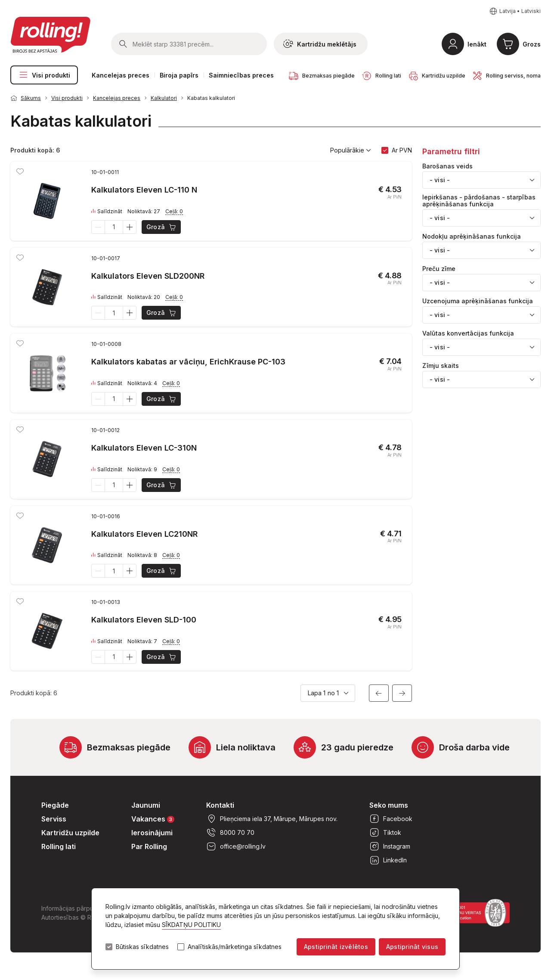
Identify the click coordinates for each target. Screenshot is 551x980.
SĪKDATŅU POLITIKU (191, 925)
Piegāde (55, 805)
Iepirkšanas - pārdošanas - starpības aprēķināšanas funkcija (479, 201)
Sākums (31, 98)
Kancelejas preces (121, 75)
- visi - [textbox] (440, 180)
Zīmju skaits (441, 366)
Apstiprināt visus (412, 947)
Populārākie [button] (351, 150)
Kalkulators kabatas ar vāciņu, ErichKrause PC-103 (188, 362)
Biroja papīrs (179, 75)
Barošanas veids (447, 166)
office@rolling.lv (236, 846)
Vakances (153, 819)
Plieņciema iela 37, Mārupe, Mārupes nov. (272, 819)
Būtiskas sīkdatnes (142, 947)
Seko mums (389, 805)
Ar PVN (402, 150)
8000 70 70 (230, 833)
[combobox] (481, 180)
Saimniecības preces (241, 75)
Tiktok (385, 833)
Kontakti (220, 805)
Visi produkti (44, 75)
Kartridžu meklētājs (320, 44)
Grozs (532, 44)
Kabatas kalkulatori (211, 98)
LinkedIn (388, 860)
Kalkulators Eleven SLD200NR (148, 276)
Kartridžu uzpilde (70, 833)
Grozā (162, 227)
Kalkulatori (164, 98)
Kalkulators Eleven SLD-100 (144, 620)
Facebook (391, 819)
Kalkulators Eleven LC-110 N (144, 190)
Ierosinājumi (152, 833)
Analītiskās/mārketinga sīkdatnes (235, 947)
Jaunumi (146, 805)
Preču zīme (439, 269)
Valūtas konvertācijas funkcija (468, 333)
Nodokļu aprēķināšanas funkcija (472, 236)
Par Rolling (149, 846)
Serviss (54, 819)
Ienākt (477, 44)
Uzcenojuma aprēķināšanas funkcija (478, 301)
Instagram (390, 846)
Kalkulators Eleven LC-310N (144, 448)
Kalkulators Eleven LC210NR (144, 534)
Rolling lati (59, 846)
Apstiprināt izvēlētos (336, 947)
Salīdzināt (107, 212)
